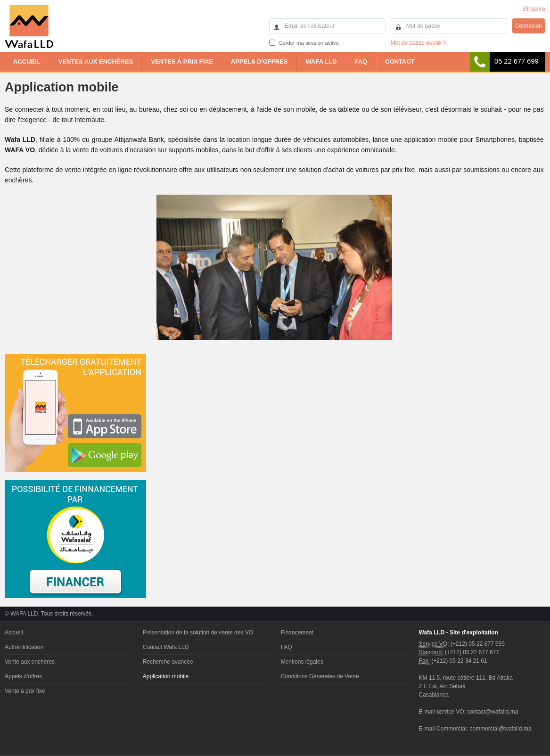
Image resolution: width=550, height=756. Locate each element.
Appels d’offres (23, 676)
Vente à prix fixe (25, 691)
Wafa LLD (321, 62)
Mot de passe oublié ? (418, 43)
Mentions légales (302, 662)
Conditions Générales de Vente (320, 676)
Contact (400, 62)
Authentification (24, 647)
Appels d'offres (259, 62)
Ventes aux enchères (96, 62)
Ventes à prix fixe (182, 62)
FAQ (361, 62)
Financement (297, 633)
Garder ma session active (304, 43)
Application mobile (166, 676)
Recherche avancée (168, 662)
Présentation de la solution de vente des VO (198, 633)
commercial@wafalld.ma (501, 729)
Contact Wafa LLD (166, 647)
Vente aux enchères (30, 662)
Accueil (27, 62)
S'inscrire (534, 9)
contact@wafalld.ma (493, 712)
